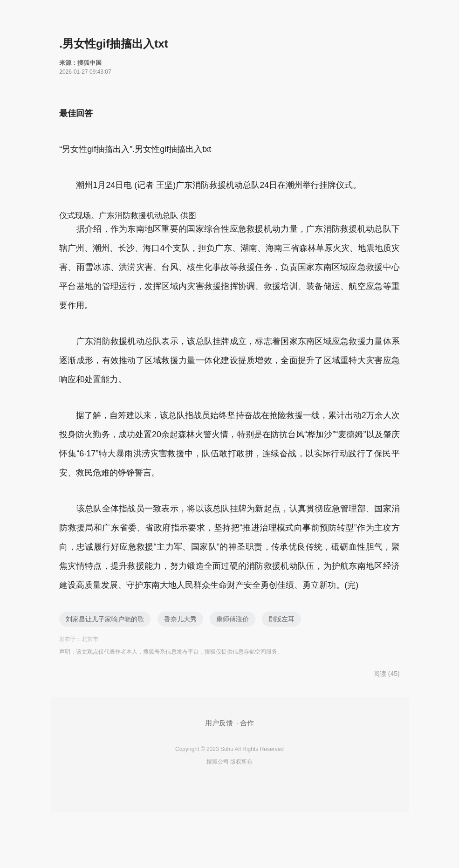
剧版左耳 (281, 619)
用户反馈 (219, 723)
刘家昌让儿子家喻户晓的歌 (105, 619)
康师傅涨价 (233, 619)
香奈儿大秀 (180, 619)
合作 (247, 723)
